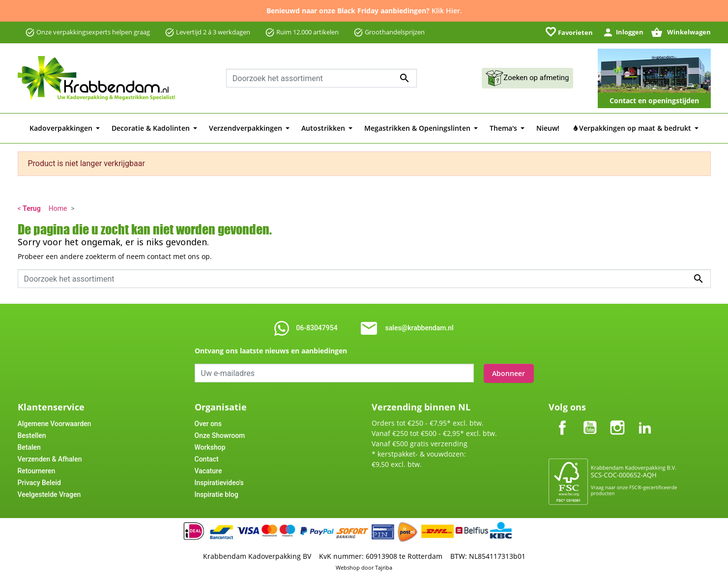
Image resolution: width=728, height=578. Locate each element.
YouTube (590, 419)
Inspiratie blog (217, 494)
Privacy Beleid (39, 482)
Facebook (562, 419)
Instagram (617, 419)
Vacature (208, 470)
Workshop (210, 447)
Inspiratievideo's (219, 482)
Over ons (208, 423)
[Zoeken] (321, 78)
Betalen (29, 447)
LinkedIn (645, 419)
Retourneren (37, 470)
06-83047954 (317, 328)
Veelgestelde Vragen (49, 494)
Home (58, 208)
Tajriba (384, 567)
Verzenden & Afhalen (50, 459)
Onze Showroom (220, 435)
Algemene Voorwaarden (55, 423)
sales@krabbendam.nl (420, 328)
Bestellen (32, 435)
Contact (207, 459)
